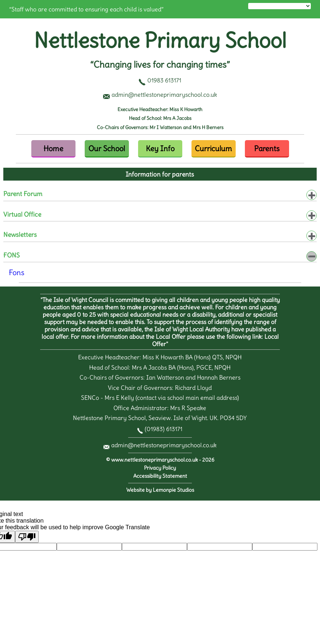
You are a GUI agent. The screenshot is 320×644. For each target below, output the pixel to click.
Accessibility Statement (160, 476)
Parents (267, 148)
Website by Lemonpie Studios (160, 490)
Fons (17, 272)
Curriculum (213, 148)
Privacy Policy (160, 468)
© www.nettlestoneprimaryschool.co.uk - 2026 (160, 460)
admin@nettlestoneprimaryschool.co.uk (164, 445)
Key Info (160, 148)
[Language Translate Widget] (279, 6)
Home (53, 148)
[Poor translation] (27, 537)
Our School (107, 148)
